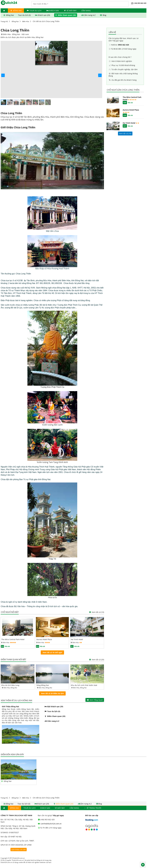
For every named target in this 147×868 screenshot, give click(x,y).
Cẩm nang (86, 11)
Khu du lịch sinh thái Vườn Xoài (84, 685)
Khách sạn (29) (43, 15)
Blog (103, 15)
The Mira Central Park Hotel (13, 639)
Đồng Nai (16, 11)
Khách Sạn (53, 11)
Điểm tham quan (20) (66, 15)
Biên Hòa (26, 21)
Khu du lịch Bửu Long (10, 685)
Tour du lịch (34, 11)
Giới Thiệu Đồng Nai (10, 706)
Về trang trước (93, 808)
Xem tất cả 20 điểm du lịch (52, 693)
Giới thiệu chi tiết (19, 850)
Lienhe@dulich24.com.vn (50, 824)
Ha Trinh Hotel (77, 639)
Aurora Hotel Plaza (44, 639)
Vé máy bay (70, 11)
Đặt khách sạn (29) (54, 706)
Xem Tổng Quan (95, 700)
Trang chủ (4, 21)
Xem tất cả (96, 612)
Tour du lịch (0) (25, 15)
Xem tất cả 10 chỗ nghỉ (52, 652)
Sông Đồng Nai (43, 685)
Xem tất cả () (125, 134)
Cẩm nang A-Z (88, 15)
